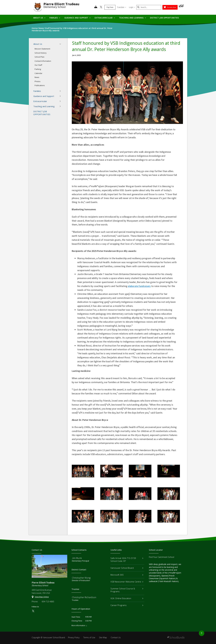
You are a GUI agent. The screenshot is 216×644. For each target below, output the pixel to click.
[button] (61, 44)
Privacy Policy (74, 637)
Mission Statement (42, 49)
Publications (40, 85)
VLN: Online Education (127, 598)
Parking (38, 69)
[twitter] (101, 7)
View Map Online (42, 597)
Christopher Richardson (84, 597)
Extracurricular (105, 18)
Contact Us (116, 637)
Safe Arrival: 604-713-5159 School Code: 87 (127, 560)
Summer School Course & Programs (127, 590)
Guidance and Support (77, 18)
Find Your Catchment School (162, 557)
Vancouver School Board (127, 568)
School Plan (39, 57)
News (37, 77)
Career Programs (127, 605)
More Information (78, 626)
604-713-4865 (48, 601)
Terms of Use (89, 637)
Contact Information (43, 61)
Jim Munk (77, 558)
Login (132, 7)
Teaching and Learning (133, 18)
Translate (121, 7)
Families (55, 18)
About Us (39, 18)
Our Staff (38, 65)
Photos (38, 81)
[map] (96, 7)
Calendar (38, 73)
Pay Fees (110, 7)
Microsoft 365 (127, 575)
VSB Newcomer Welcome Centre (127, 582)
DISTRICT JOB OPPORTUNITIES (164, 18)
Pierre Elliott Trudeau (61, 4)
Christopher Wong (81, 578)
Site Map (103, 637)
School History (41, 53)
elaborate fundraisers (139, 286)
